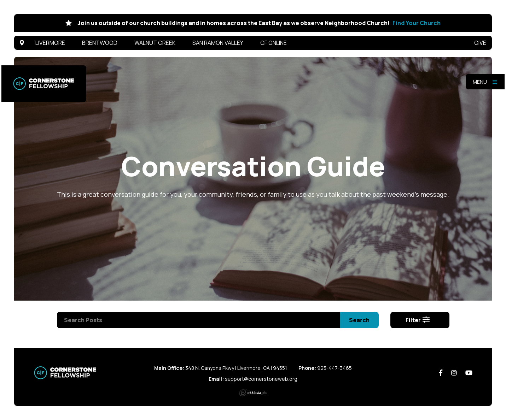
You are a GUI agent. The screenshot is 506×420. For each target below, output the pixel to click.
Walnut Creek (155, 43)
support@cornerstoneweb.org (261, 379)
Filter (418, 320)
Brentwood (100, 43)
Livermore (50, 43)
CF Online (274, 43)
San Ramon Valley (218, 43)
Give (480, 43)
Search (359, 320)
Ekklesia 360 (253, 393)
